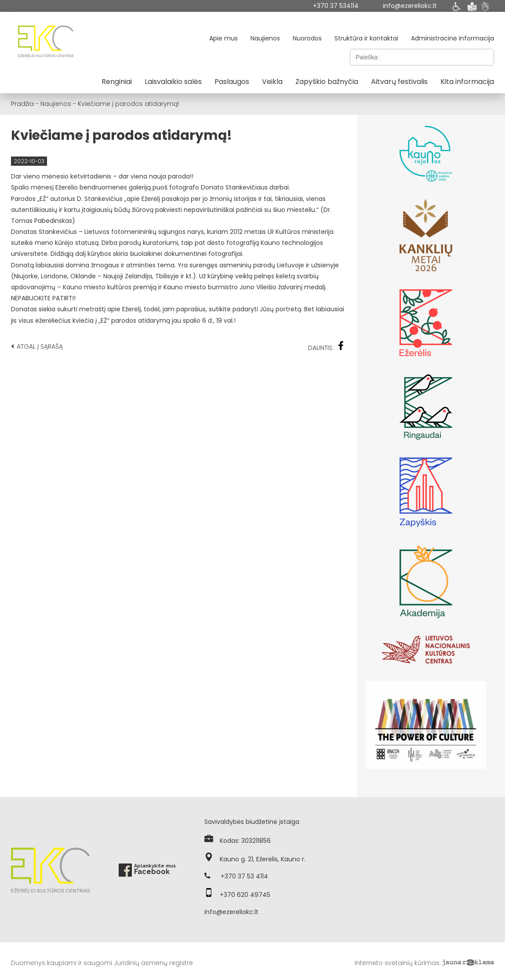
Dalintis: (326, 347)
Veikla (272, 82)
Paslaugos (232, 82)
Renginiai (117, 82)
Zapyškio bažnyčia (327, 82)
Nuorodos (307, 38)
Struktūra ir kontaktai (366, 38)
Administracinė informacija (452, 38)
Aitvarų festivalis (399, 82)
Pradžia (22, 104)
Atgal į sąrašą (37, 346)
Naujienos (265, 38)
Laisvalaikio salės (173, 82)
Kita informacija (467, 82)
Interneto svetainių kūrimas (397, 963)
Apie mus (223, 38)
